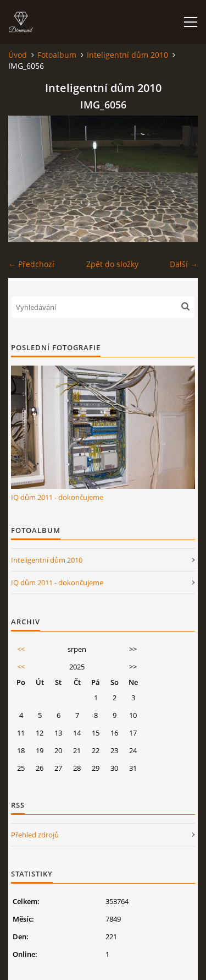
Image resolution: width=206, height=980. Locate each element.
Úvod (18, 55)
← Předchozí (31, 264)
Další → (184, 264)
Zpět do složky (112, 264)
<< (21, 649)
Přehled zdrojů (35, 835)
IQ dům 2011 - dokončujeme (57, 497)
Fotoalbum (57, 55)
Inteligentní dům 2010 (127, 55)
